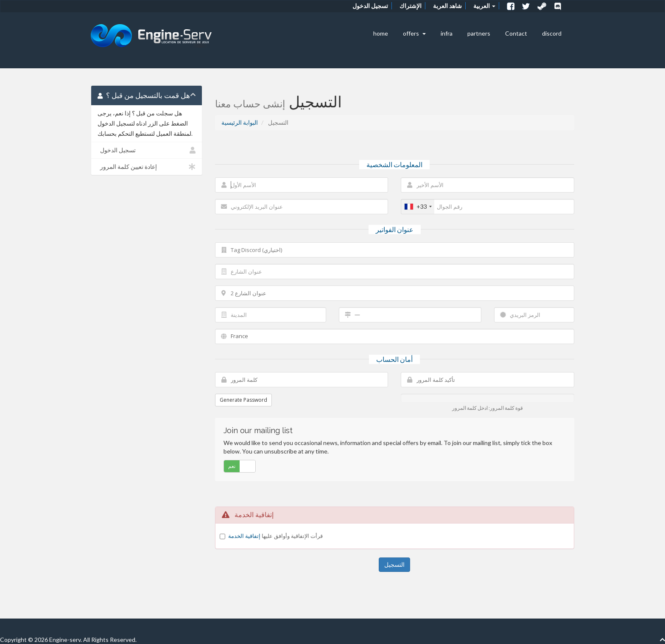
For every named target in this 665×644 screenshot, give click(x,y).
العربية (484, 6)
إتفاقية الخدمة (244, 536)
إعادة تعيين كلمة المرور (147, 167)
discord (552, 33)
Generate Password (243, 400)
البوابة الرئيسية (240, 122)
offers (414, 33)
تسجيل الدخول (370, 6)
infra (447, 33)
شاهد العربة (447, 6)
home (381, 33)
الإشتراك (411, 6)
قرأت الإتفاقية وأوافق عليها (275, 536)
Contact (516, 33)
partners (479, 33)
